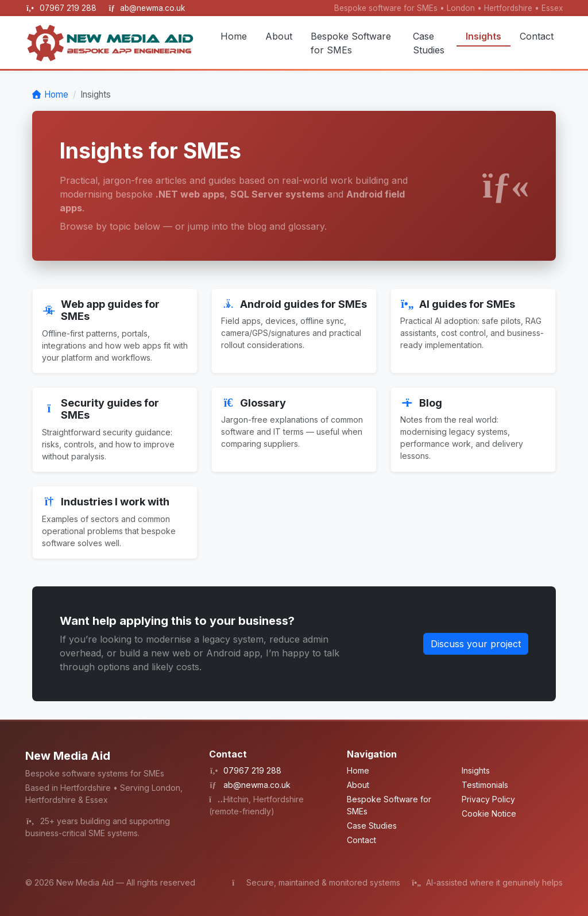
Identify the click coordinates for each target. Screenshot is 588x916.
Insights (483, 36)
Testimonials (485, 785)
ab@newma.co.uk (152, 8)
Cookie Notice (489, 813)
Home (234, 36)
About (279, 36)
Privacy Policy (488, 799)
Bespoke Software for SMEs (351, 43)
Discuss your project (476, 644)
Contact (537, 36)
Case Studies (429, 43)
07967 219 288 (69, 8)
